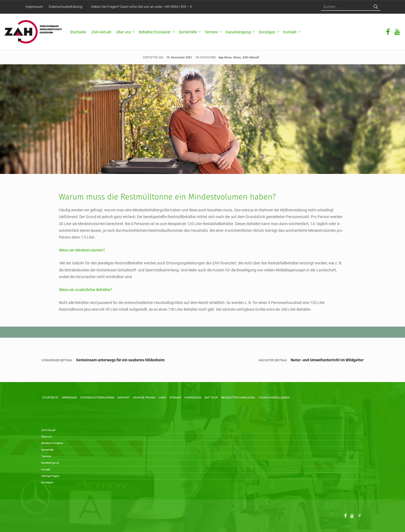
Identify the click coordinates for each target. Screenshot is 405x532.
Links (162, 398)
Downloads (193, 398)
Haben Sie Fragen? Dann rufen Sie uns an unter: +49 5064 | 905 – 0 (141, 7)
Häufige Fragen (144, 398)
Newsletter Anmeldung (238, 398)
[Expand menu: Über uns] (134, 32)
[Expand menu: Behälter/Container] (174, 32)
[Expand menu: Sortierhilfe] (200, 32)
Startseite (78, 32)
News (237, 57)
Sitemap (175, 398)
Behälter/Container (155, 32)
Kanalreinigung (238, 32)
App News (225, 57)
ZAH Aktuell (48, 430)
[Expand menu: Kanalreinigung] (254, 32)
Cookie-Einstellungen (274, 398)
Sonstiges (267, 32)
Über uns (124, 32)
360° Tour (211, 398)
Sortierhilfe (188, 32)
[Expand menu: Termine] (221, 32)
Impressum (34, 7)
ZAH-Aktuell (101, 32)
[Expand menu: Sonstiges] (278, 32)
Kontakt (290, 32)
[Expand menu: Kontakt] (299, 32)
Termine (211, 32)
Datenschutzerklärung (65, 7)
